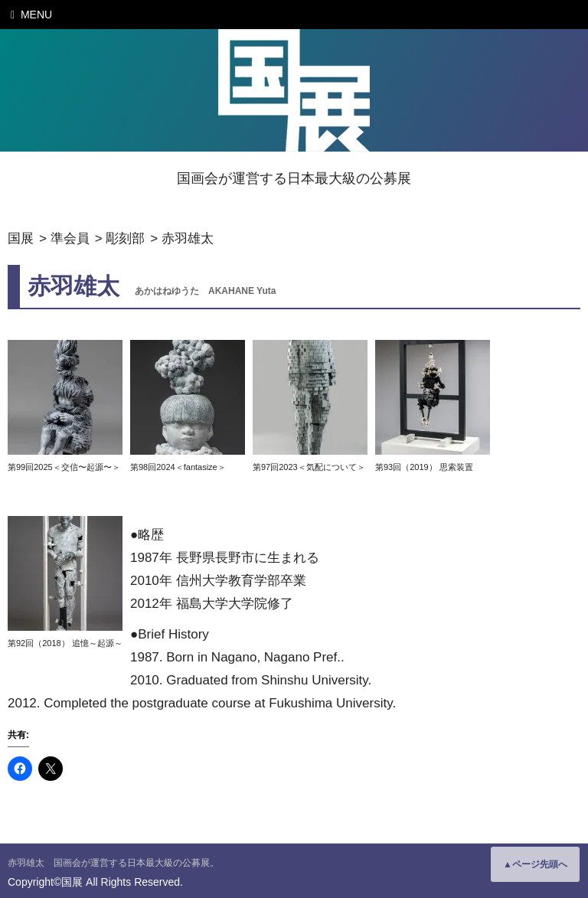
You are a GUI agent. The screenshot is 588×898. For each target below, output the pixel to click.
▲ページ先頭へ (535, 864)
